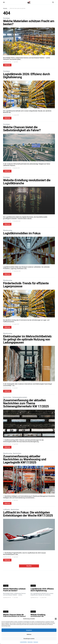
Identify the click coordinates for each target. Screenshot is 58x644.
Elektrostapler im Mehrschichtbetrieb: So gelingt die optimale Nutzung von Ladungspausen (28, 339)
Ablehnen (29, 634)
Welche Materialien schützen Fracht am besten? (29, 23)
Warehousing (8, 230)
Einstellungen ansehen (29, 639)
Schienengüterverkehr (20, 397)
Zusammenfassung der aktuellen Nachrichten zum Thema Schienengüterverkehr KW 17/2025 (26, 403)
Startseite (5, 8)
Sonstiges (6, 18)
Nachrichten (7, 397)
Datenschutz (30, 642)
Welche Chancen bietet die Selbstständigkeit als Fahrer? (22, 129)
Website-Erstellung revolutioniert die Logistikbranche (27, 182)
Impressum (36, 642)
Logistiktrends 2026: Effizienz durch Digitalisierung (27, 76)
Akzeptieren (29, 630)
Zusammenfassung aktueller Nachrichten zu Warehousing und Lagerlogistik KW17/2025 (25, 459)
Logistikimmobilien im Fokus (22, 233)
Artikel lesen (7, 65)
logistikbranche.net (7, 62)
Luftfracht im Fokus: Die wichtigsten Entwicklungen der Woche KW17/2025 (28, 514)
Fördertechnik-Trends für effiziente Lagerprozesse (26, 285)
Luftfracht (6, 510)
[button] (56, 619)
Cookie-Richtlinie (23, 642)
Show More (29, 566)
